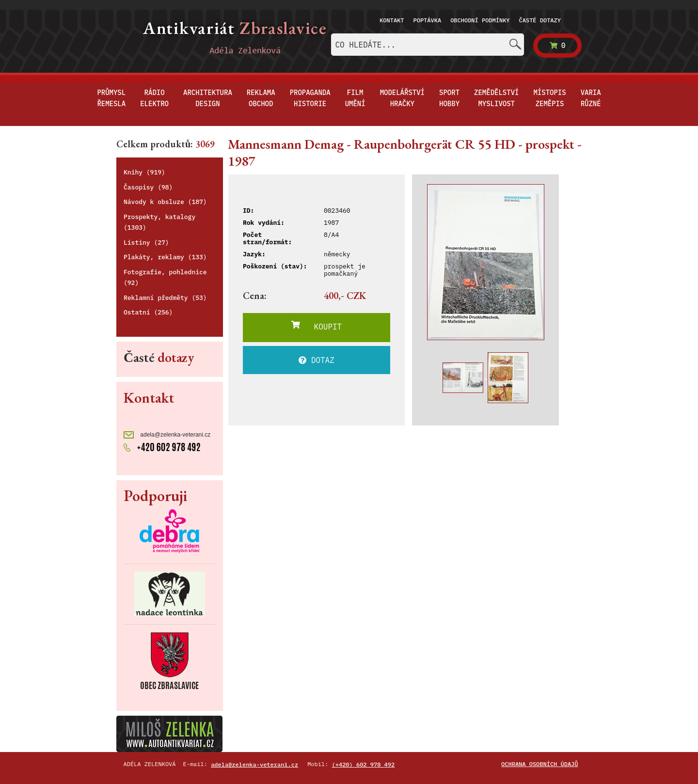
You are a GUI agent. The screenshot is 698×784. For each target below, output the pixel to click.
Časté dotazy (540, 20)
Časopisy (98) (148, 187)
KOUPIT (317, 326)
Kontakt (392, 20)
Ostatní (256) (148, 312)
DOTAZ (317, 360)
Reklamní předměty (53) (165, 298)
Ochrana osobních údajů (539, 764)
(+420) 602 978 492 (364, 764)
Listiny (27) (146, 243)
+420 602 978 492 (162, 446)
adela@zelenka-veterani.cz (167, 435)
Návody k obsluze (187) (165, 202)
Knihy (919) (144, 172)
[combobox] (428, 45)
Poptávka (428, 20)
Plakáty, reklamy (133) (165, 257)
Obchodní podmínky (480, 20)
